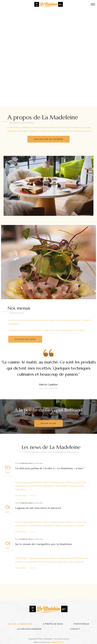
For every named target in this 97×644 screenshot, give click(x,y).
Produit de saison (26, 471)
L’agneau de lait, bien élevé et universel (38, 516)
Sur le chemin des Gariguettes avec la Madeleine (44, 552)
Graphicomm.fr (57, 642)
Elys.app (40, 471)
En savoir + (21, 503)
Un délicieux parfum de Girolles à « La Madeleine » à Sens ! (50, 476)
